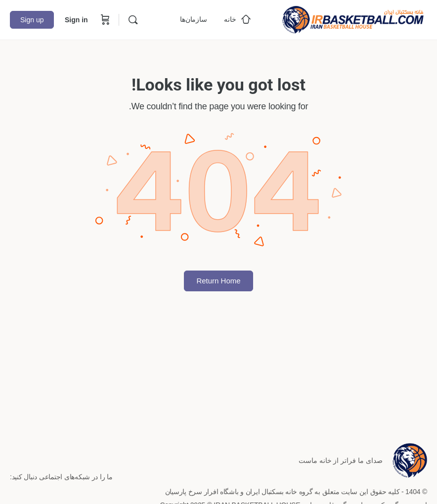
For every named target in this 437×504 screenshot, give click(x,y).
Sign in (76, 20)
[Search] (133, 20)
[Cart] (104, 20)
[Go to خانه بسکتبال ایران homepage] (353, 19)
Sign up (32, 20)
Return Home (218, 281)
